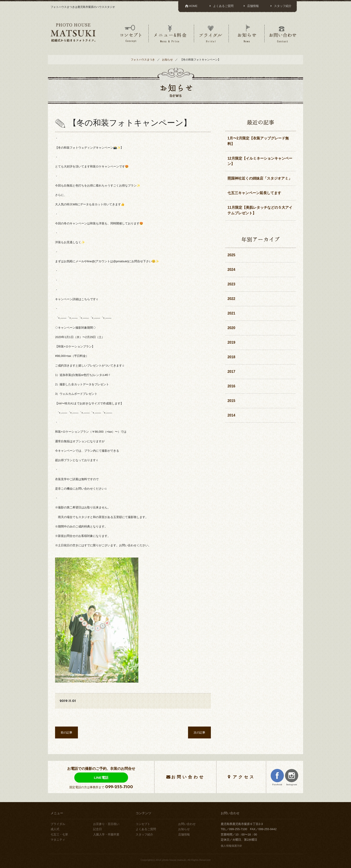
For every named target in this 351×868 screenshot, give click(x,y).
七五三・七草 (59, 834)
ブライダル (211, 33)
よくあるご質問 (221, 6)
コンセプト (131, 33)
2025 (231, 255)
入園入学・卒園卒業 (106, 834)
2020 (231, 328)
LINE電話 (101, 778)
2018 (231, 357)
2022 (231, 299)
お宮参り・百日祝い (106, 824)
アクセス (244, 777)
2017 (231, 372)
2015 (231, 401)
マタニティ (58, 840)
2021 (231, 313)
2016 (231, 386)
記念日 (97, 829)
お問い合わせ (283, 33)
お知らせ (247, 33)
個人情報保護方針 (231, 846)
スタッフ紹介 (280, 6)
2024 (231, 270)
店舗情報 (251, 6)
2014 (231, 415)
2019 (231, 342)
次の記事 (199, 732)
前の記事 (66, 732)
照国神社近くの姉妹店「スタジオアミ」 (260, 178)
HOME (191, 6)
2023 (231, 284)
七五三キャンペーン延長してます (254, 193)
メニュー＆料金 (171, 33)
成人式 (55, 829)
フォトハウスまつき (143, 60)
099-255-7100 (119, 787)
